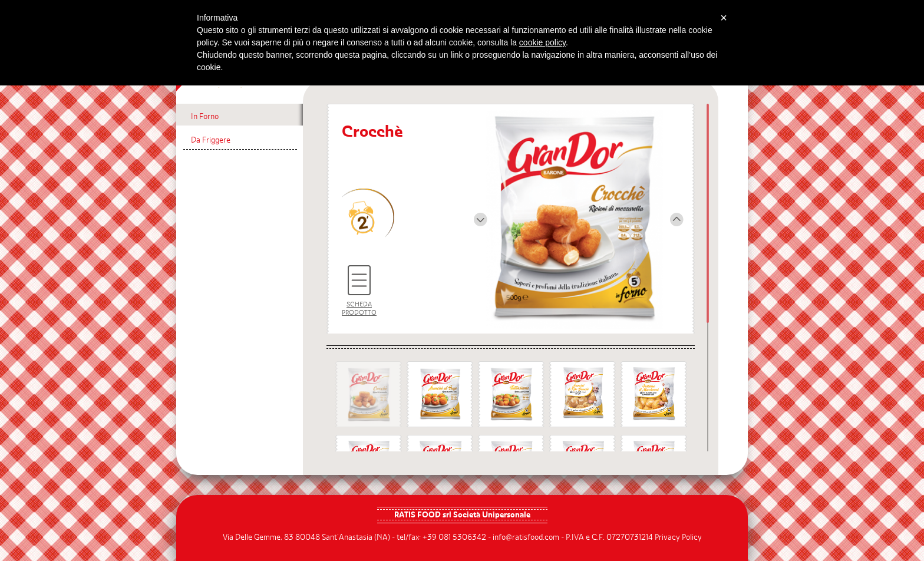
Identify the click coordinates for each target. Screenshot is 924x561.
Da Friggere (211, 141)
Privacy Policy (678, 538)
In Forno (205, 117)
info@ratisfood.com (526, 538)
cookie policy (542, 42)
